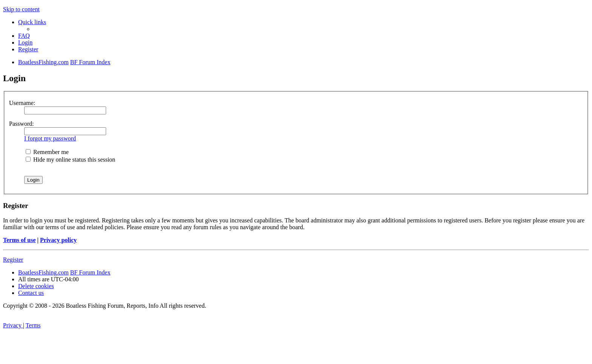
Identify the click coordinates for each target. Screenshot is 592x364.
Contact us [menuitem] (31, 293)
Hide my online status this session (70, 160)
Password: (22, 124)
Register (13, 260)
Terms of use (19, 240)
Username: (22, 103)
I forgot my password (50, 138)
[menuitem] (24, 36)
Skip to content (21, 9)
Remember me (47, 152)
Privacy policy (58, 240)
